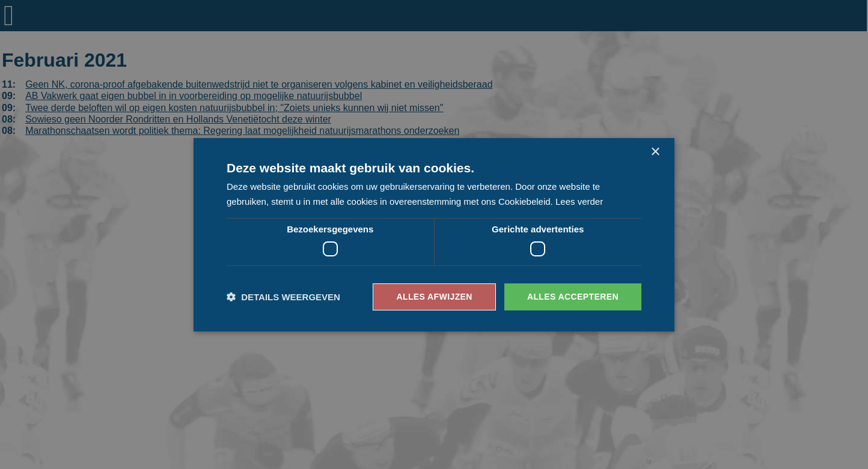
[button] (283, 297)
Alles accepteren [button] (573, 297)
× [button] (655, 152)
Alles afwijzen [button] (434, 297)
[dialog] (434, 234)
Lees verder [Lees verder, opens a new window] (579, 201)
